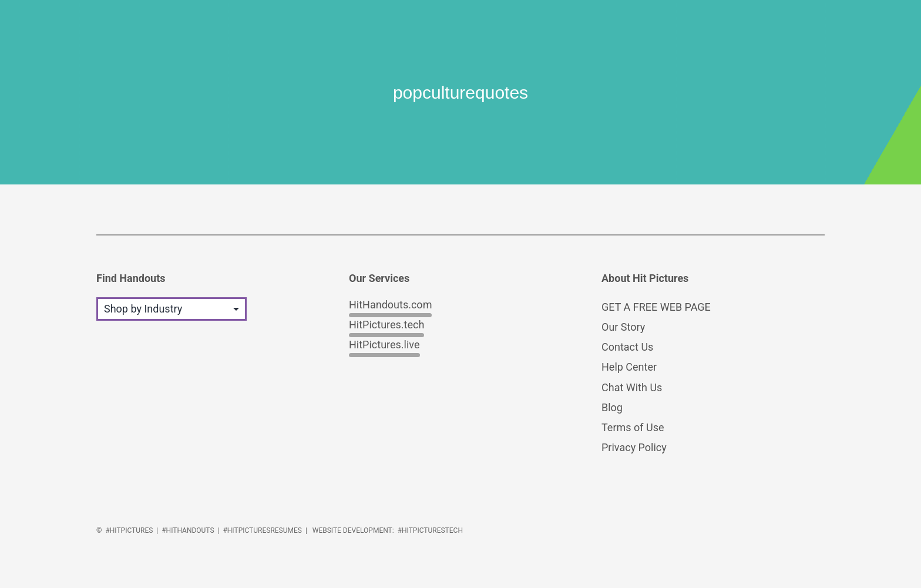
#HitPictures (129, 530)
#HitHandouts (188, 530)
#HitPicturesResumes (262, 530)
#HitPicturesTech (430, 530)
